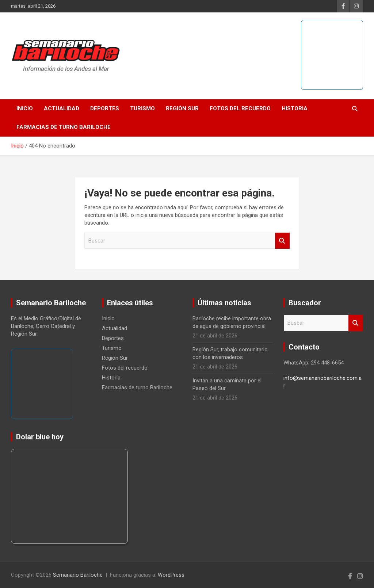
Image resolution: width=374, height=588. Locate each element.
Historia (295, 108)
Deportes (105, 108)
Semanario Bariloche (78, 575)
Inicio (25, 108)
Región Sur (182, 108)
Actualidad (62, 108)
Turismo (142, 108)
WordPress (171, 575)
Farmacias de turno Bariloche (64, 127)
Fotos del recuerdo (240, 108)
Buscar (282, 241)
